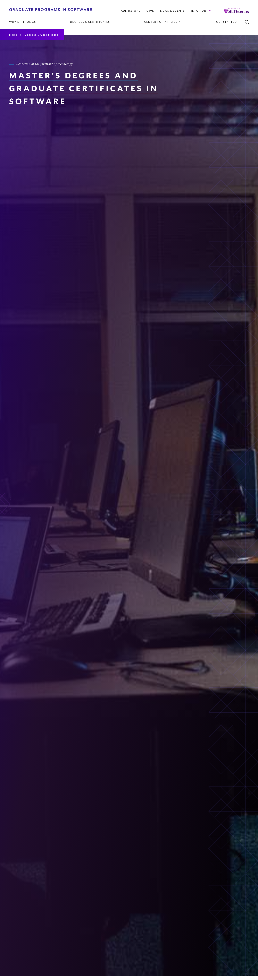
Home (13, 35)
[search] (247, 22)
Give (150, 11)
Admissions (131, 11)
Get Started (227, 22)
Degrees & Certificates (90, 22)
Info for (201, 11)
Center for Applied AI (163, 22)
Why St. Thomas (23, 22)
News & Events (172, 11)
